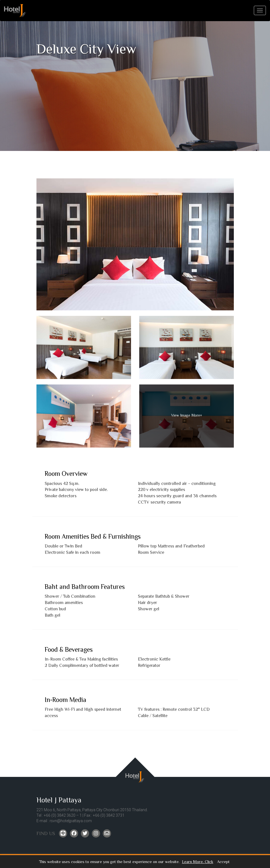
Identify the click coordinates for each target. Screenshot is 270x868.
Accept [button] (223, 862)
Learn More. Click (198, 862)
